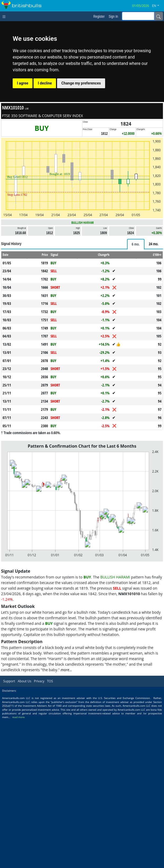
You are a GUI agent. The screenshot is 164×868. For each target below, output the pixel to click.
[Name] (158, 16)
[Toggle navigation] (5, 16)
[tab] (136, 318)
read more (18, 865)
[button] (158, 6)
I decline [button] (45, 83)
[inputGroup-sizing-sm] (138, 16)
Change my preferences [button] (81, 83)
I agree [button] (23, 83)
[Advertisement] (82, 275)
